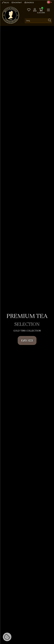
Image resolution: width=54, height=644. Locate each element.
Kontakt (17, 2)
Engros (29, 2)
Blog (6, 2)
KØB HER (27, 340)
